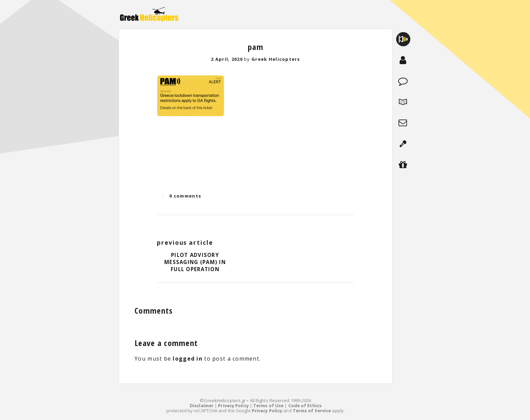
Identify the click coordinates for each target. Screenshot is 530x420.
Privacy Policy (233, 405)
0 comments (185, 196)
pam (256, 47)
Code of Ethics (305, 405)
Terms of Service (312, 411)
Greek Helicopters (276, 59)
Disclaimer (202, 405)
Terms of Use (268, 405)
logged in (188, 359)
